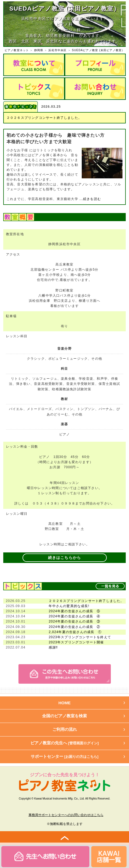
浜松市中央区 (57, 50)
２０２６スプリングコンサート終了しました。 (44, 118)
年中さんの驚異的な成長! (69, 606)
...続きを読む (90, 199)
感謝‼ (53, 647)
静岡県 (39, 50)
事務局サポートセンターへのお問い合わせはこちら (66, 815)
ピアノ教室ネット (17, 50)
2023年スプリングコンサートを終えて (80, 637)
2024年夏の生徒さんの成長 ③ (74, 621)
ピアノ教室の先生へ (65, 743)
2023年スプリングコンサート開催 (76, 642)
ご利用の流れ (65, 729)
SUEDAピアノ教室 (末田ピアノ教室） (98, 50)
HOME (64, 703)
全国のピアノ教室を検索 (64, 716)
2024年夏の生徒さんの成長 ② (74, 627)
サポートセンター (65, 756)
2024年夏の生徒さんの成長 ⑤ (74, 611)
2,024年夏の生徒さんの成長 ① (75, 632)
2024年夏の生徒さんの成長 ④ (74, 616)
